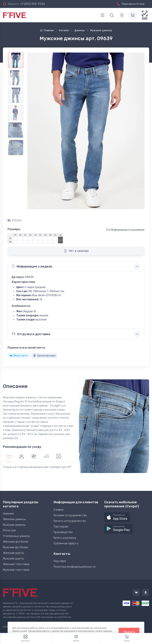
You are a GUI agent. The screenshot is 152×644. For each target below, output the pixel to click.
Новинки (8, 514)
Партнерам (61, 527)
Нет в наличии (76, 251)
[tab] (21, 457)
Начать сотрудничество (70, 521)
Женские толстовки (16, 564)
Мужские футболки (15, 547)
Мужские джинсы (14, 525)
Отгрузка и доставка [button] (31, 334)
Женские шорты (14, 553)
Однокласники (44, 356)
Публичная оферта (66, 543)
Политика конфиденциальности (74, 567)
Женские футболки (16, 542)
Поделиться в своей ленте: (26, 348)
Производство (63, 532)
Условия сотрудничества (70, 515)
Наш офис (60, 561)
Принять (129, 632)
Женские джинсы (14, 519)
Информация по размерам (125, 230)
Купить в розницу (65, 538)
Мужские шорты (13, 559)
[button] (117, 517)
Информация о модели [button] (32, 266)
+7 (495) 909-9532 (32, 4)
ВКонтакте (19, 356)
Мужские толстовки (16, 570)
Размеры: (14, 229)
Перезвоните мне (131, 4)
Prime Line (9, 530)
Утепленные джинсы (16, 536)
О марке (59, 510)
